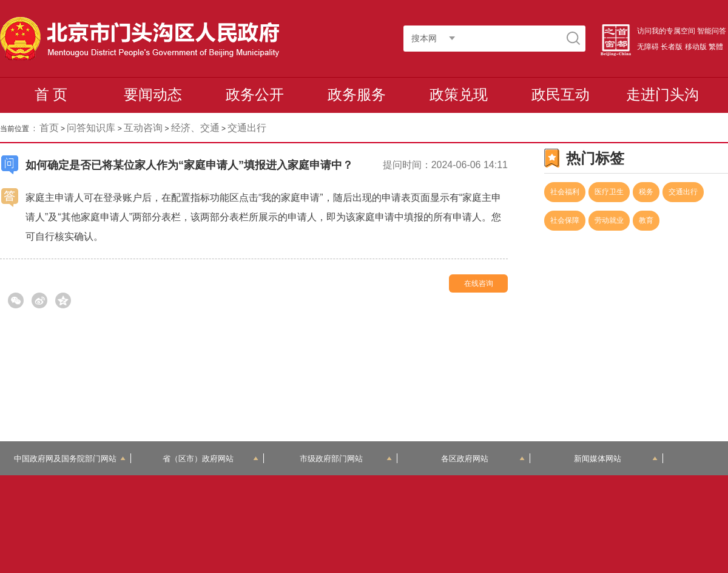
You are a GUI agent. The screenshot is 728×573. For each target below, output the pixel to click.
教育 (646, 220)
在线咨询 (479, 283)
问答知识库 (91, 128)
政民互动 (561, 94)
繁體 (716, 47)
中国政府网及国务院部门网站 (70, 459)
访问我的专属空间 (666, 31)
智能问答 (712, 31)
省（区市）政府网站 (211, 459)
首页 (49, 128)
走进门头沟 (662, 94)
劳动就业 (609, 220)
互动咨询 (143, 128)
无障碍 (648, 47)
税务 (646, 192)
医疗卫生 (609, 192)
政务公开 (255, 94)
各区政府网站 (483, 459)
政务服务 (357, 94)
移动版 (696, 47)
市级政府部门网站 (346, 459)
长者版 (672, 47)
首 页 (51, 94)
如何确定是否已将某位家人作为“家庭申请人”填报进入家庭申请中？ (189, 165)
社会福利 (565, 192)
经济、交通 (195, 128)
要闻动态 (153, 94)
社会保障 (565, 220)
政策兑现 (459, 94)
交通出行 (683, 192)
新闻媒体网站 (616, 459)
